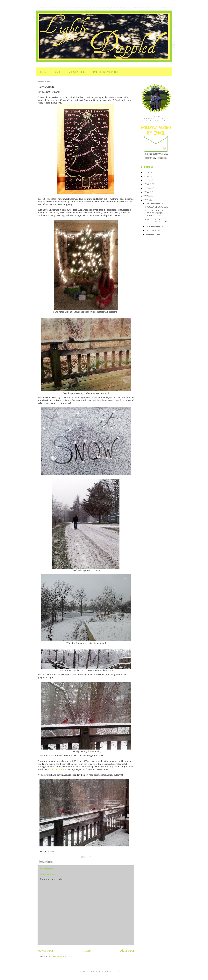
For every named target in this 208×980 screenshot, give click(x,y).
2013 (146, 196)
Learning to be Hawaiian (106, 72)
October (152, 231)
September (154, 235)
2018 (147, 176)
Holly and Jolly (157, 207)
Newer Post (45, 951)
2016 (146, 184)
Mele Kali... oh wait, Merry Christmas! (155, 213)
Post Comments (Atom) (62, 957)
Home (43, 72)
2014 (146, 192)
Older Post (127, 951)
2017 (146, 180)
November (153, 227)
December (153, 204)
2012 (146, 200)
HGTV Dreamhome (57, 769)
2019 (146, 172)
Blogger (123, 972)
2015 (146, 188)
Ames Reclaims (77, 72)
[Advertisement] (152, 283)
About (58, 72)
